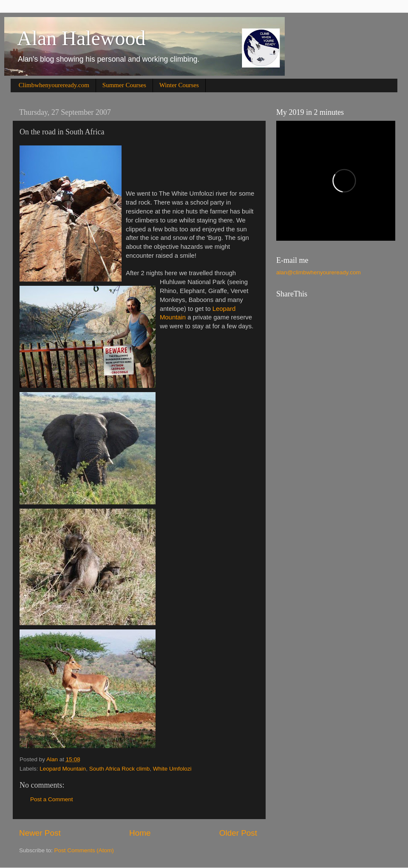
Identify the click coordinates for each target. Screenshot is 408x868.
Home (140, 833)
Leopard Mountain (63, 769)
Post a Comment (52, 799)
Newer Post (40, 833)
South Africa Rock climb (120, 769)
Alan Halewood (81, 38)
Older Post (238, 833)
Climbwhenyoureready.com (54, 85)
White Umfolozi (172, 769)
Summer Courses (124, 85)
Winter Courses (179, 85)
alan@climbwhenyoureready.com (319, 272)
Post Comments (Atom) (84, 850)
